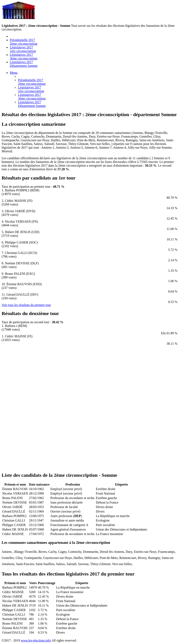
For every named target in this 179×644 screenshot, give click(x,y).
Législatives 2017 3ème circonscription (24, 57)
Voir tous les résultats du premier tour (26, 305)
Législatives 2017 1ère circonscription (23, 49)
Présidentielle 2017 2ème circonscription (24, 42)
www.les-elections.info (36, 640)
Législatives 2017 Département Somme (24, 64)
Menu (14, 73)
